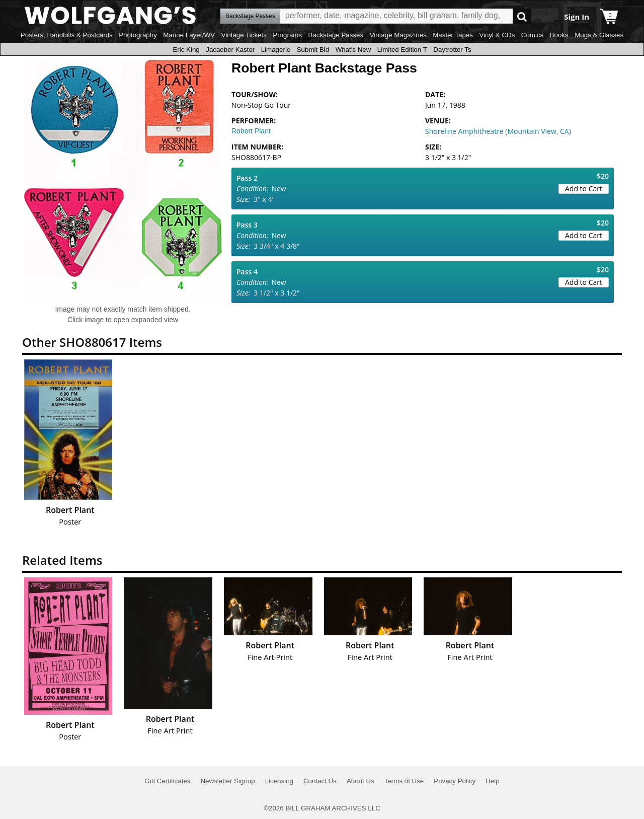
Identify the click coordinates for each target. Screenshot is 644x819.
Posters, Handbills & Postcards (67, 35)
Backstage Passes (336, 35)
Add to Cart (584, 189)
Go (522, 16)
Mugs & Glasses (599, 35)
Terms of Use (404, 781)
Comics (532, 35)
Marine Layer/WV (189, 35)
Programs (287, 35)
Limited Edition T (402, 50)
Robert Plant (251, 131)
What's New (353, 50)
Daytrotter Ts (452, 50)
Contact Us (320, 781)
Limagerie (276, 50)
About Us (360, 781)
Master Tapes (453, 35)
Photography (138, 35)
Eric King (186, 50)
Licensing (279, 781)
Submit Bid (313, 50)
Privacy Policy (455, 781)
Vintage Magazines (398, 35)
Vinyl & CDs (497, 35)
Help (492, 781)
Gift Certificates (167, 781)
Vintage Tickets (244, 35)
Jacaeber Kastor (230, 50)
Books (559, 35)
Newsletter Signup (227, 781)
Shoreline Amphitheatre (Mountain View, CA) (498, 131)
